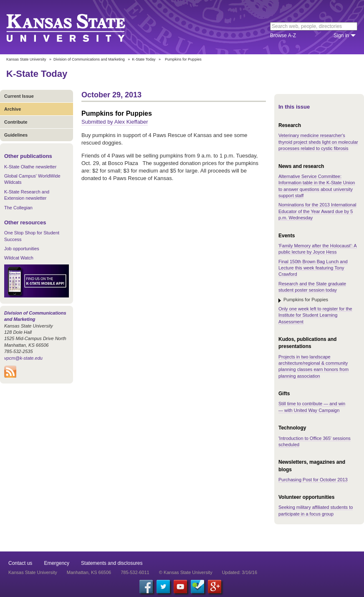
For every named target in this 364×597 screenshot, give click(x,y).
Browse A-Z (283, 36)
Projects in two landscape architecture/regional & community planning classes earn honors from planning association (313, 366)
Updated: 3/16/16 (240, 572)
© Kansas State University (186, 572)
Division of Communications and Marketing (89, 59)
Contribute (16, 122)
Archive (13, 109)
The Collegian (18, 208)
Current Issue (19, 96)
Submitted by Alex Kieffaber (115, 122)
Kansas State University (76, 27)
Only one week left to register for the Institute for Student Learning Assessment (315, 315)
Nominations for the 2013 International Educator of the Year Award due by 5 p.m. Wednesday (317, 211)
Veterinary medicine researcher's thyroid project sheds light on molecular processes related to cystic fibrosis (318, 142)
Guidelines (16, 135)
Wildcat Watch (19, 258)
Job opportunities (22, 249)
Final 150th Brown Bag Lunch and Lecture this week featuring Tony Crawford (313, 268)
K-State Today (144, 59)
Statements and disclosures (112, 563)
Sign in (341, 36)
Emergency (57, 563)
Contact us (20, 563)
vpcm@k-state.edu (23, 358)
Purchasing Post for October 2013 (313, 480)
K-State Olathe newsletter (30, 167)
